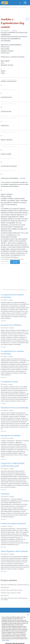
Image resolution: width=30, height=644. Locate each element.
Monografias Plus (6, 7)
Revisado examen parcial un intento (11, 593)
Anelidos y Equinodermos (20, 7)
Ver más (15, 262)
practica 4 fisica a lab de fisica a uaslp (11, 590)
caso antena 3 (5, 596)
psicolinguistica (5, 587)
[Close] (28, 618)
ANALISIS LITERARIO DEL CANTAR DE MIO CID (15, 585)
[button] (27, 23)
